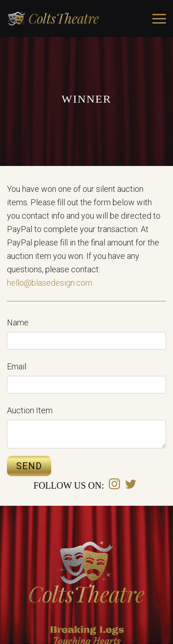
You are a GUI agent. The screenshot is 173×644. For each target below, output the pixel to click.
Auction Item (30, 410)
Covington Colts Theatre (53, 18)
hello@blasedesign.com (50, 283)
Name (18, 322)
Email (17, 366)
